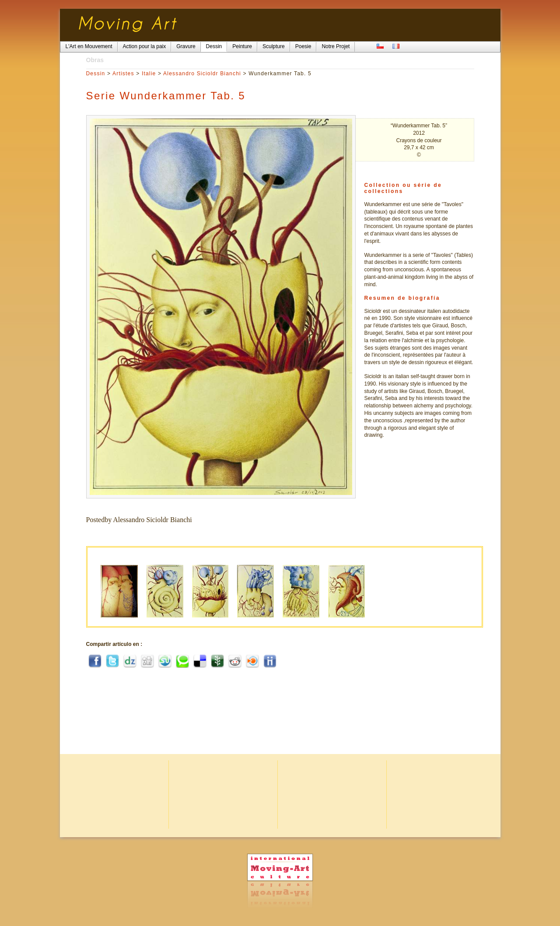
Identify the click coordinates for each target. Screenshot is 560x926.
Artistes (123, 74)
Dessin (96, 74)
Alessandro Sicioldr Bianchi (202, 74)
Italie (149, 74)
